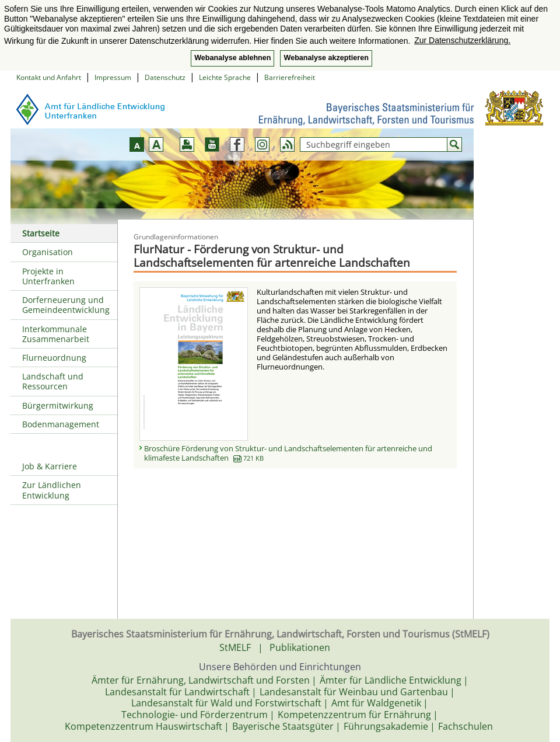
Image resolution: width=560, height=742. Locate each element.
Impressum (113, 77)
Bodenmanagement (61, 424)
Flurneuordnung (54, 358)
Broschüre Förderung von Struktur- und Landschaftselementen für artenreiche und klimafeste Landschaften (288, 453)
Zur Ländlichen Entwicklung (52, 490)
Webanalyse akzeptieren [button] (326, 58)
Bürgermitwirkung (58, 405)
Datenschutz (165, 77)
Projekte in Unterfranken (48, 276)
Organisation (48, 252)
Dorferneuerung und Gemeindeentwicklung (66, 305)
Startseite (41, 233)
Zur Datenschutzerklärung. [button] (462, 40)
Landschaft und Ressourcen (53, 381)
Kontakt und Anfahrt (49, 77)
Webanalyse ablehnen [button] (232, 58)
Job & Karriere (50, 466)
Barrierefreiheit (290, 77)
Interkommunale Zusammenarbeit (56, 334)
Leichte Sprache (225, 77)
